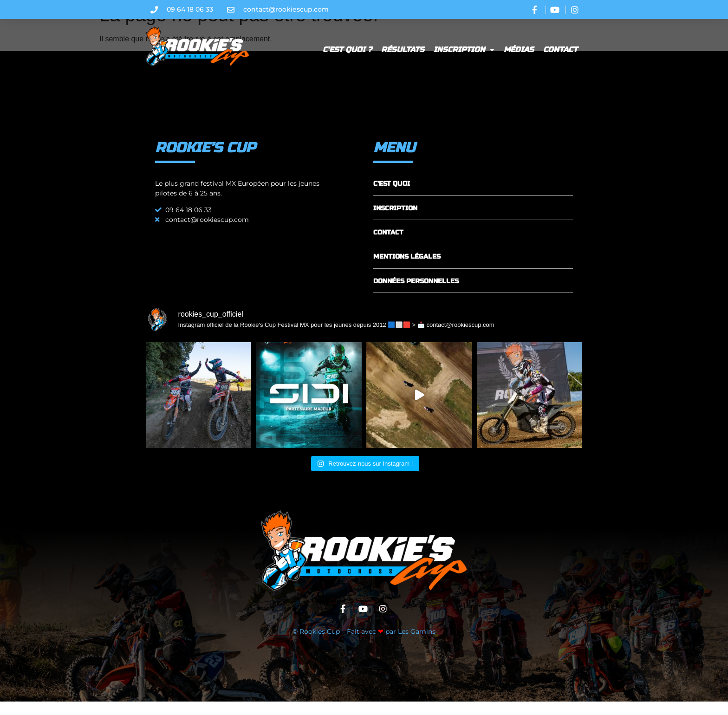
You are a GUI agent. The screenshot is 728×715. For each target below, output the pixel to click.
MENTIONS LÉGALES (407, 270)
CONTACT (388, 246)
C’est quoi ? (347, 49)
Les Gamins (417, 645)
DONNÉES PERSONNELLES (416, 295)
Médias (519, 49)
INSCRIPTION (395, 221)
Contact (560, 49)
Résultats (403, 49)
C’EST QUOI (392, 197)
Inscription (464, 50)
